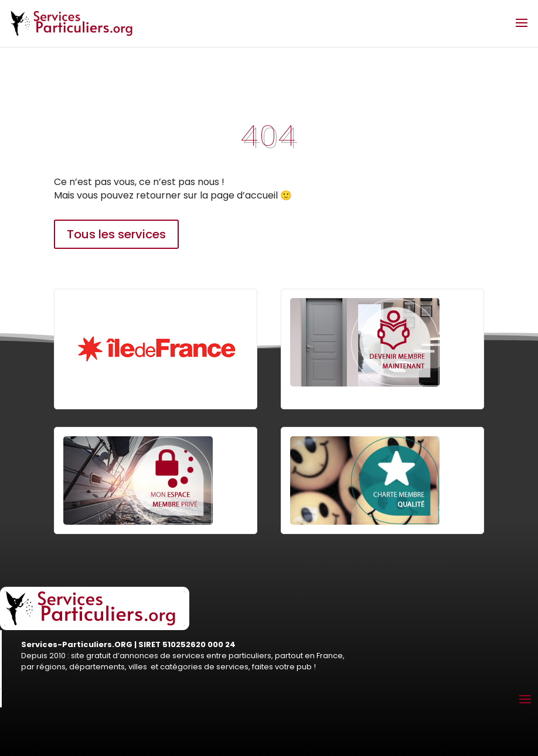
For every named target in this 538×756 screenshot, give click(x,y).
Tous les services (116, 234)
